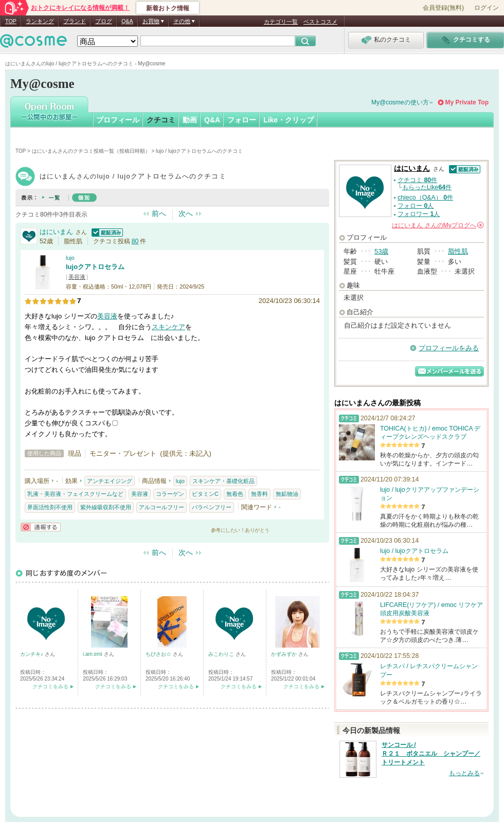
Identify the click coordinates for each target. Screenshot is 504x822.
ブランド (75, 21)
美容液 (77, 277)
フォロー (242, 120)
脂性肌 (458, 251)
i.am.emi (93, 654)
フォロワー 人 (419, 214)
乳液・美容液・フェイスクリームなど (75, 494)
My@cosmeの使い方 (400, 102)
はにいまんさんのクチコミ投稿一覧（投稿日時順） (91, 151)
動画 (190, 120)
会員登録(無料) (443, 8)
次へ (186, 213)
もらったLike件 (427, 187)
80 (135, 241)
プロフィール (118, 120)
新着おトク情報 (168, 8)
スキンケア (168, 327)
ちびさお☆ (159, 654)
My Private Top (467, 102)
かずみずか (285, 654)
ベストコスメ (320, 22)
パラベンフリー (212, 507)
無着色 (235, 494)
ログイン (487, 8)
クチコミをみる (50, 686)
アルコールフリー (161, 507)
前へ (159, 213)
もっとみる (464, 773)
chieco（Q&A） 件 (425, 198)
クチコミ (161, 120)
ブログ (104, 21)
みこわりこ (222, 654)
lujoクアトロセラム (95, 267)
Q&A (127, 21)
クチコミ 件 (417, 180)
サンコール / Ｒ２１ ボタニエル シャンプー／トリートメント (431, 754)
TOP (11, 21)
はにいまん (56, 232)
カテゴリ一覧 (281, 22)
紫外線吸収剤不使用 (106, 507)
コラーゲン (170, 494)
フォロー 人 (416, 206)
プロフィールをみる (449, 348)
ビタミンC (205, 494)
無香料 (259, 494)
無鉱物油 (287, 494)
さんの (438, 225)
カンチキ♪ (32, 654)
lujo (70, 258)
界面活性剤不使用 (50, 507)
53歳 (381, 251)
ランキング (40, 21)
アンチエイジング (110, 481)
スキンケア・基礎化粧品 (223, 481)
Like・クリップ (289, 120)
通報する (41, 527)
